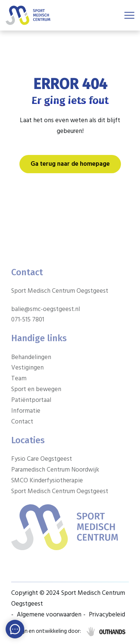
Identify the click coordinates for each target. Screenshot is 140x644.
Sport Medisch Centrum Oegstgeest (60, 491)
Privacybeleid (107, 615)
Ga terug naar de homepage (70, 164)
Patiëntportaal (31, 400)
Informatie (26, 411)
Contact (22, 422)
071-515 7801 (28, 320)
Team (19, 378)
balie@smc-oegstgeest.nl (46, 309)
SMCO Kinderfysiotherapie (47, 480)
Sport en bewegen (36, 389)
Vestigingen (27, 368)
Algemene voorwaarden (49, 615)
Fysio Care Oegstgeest (42, 459)
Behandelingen (31, 357)
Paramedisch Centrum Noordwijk (55, 470)
